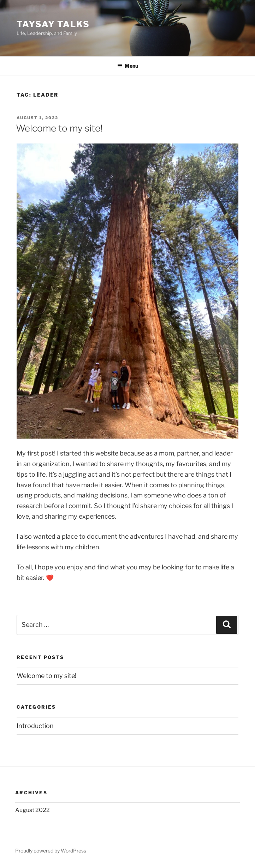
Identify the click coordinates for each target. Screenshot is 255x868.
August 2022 (32, 810)
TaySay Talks (53, 24)
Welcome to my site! (59, 128)
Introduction (35, 726)
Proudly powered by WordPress (51, 851)
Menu (128, 66)
